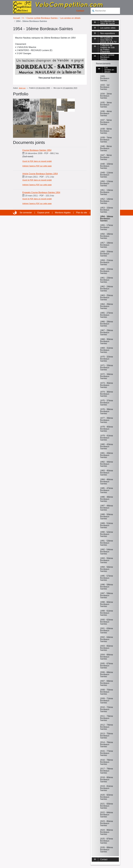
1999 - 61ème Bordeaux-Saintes (107, 613)
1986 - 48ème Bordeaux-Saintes (107, 499)
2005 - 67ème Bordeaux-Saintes (107, 666)
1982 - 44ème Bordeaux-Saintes (107, 464)
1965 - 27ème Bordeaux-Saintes (107, 315)
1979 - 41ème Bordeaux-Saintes (107, 438)
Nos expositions (108, 33)
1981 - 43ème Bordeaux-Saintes (107, 455)
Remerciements (103, 64)
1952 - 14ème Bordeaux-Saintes (107, 201)
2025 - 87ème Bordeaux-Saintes (107, 841)
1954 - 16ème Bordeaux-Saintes (107, 219)
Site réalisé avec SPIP (15, 213)
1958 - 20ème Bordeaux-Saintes (107, 254)
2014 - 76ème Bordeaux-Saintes (107, 744)
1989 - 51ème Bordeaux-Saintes (107, 525)
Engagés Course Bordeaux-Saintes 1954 (41, 192)
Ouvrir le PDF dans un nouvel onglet (37, 161)
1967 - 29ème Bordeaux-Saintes (107, 332)
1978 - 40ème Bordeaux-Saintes (107, 429)
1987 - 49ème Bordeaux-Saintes (107, 508)
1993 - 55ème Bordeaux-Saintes (107, 560)
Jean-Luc (22, 88)
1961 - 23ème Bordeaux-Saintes (107, 280)
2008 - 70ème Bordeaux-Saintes (107, 692)
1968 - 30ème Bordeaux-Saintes (107, 341)
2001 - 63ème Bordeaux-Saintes (107, 631)
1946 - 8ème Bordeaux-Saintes (106, 148)
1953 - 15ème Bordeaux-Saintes (107, 210)
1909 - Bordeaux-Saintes (105, 78)
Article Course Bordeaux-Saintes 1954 (40, 174)
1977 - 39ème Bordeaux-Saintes (107, 420)
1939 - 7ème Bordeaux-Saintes (106, 140)
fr (23, 18)
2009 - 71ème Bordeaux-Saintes (107, 701)
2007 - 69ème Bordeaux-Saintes (107, 683)
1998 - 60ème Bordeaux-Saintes (107, 604)
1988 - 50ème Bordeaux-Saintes (107, 517)
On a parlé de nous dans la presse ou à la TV (108, 40)
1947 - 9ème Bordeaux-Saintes (106, 157)
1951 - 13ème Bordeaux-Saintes (107, 192)
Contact (80, 11)
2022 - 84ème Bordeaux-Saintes (107, 815)
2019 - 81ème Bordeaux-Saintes (107, 788)
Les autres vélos (108, 28)
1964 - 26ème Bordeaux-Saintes (107, 306)
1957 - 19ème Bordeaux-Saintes (107, 245)
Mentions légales (63, 213)
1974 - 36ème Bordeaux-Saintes (107, 394)
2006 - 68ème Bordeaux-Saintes (107, 674)
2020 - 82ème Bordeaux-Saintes (107, 797)
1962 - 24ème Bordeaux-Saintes (107, 289)
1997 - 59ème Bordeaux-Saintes (107, 595)
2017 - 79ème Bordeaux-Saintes (107, 771)
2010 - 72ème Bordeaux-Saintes (107, 709)
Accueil (16, 18)
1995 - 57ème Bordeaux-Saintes (107, 578)
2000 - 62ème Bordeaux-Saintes (107, 622)
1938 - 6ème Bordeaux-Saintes (106, 131)
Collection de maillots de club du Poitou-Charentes (107, 49)
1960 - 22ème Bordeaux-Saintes (107, 271)
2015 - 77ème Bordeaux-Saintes (107, 753)
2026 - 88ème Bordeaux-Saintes (107, 850)
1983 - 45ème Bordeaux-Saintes (107, 473)
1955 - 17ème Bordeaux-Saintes (107, 227)
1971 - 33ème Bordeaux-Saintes (107, 368)
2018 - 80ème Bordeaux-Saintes (107, 779)
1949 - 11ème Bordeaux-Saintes (107, 175)
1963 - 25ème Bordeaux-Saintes (107, 297)
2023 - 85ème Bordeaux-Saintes (107, 823)
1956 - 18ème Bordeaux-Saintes (107, 236)
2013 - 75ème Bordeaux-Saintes (107, 736)
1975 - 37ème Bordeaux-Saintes (107, 403)
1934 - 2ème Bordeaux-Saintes (106, 96)
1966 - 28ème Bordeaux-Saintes (107, 324)
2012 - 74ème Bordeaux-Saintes (107, 727)
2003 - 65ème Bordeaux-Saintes (107, 648)
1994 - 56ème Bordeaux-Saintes (107, 569)
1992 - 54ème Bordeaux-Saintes (107, 552)
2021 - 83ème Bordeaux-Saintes (107, 806)
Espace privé (43, 213)
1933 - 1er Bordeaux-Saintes (105, 87)
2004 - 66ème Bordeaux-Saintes (107, 657)
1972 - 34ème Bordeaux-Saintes (107, 376)
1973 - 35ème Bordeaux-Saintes (107, 385)
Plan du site (82, 213)
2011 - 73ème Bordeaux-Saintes (107, 718)
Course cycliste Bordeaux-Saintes (42, 18)
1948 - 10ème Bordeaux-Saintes (107, 166)
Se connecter (26, 213)
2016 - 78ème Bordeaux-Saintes (107, 762)
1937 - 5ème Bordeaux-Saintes (106, 122)
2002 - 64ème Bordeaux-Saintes (107, 639)
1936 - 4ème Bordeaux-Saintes (106, 113)
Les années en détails (70, 18)
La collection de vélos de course (108, 22)
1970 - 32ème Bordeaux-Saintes (107, 359)
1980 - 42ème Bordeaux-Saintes (107, 446)
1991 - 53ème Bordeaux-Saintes (107, 543)
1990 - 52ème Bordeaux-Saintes (107, 534)
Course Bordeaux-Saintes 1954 (37, 150)
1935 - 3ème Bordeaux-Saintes (106, 105)
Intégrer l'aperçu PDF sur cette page (37, 166)
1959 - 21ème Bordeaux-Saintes (107, 262)
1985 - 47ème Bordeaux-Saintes (107, 490)
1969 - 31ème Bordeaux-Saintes (107, 350)
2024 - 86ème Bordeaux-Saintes (107, 832)
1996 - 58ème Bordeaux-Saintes (107, 587)
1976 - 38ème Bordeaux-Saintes (107, 411)
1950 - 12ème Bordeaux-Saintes (107, 183)
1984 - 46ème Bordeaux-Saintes (107, 482)
